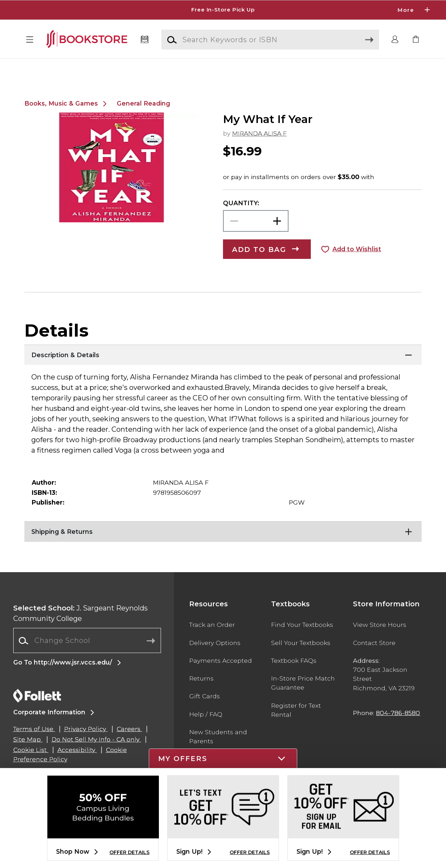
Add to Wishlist (357, 266)
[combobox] (87, 657)
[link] (416, 40)
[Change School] (87, 657)
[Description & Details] (223, 370)
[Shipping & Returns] (223, 547)
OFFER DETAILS (129, 852)
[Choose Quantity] (256, 238)
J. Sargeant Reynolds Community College (80, 630)
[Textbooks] (145, 40)
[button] (30, 40)
